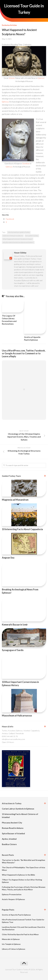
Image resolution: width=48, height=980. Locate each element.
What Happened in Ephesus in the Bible (18, 875)
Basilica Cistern (9, 844)
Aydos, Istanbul (9, 839)
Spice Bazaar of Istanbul (13, 833)
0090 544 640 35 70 (10, 736)
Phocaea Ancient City (12, 823)
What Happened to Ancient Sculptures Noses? (18, 239)
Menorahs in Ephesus (11, 939)
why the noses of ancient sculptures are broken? (18, 242)
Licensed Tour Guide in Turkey (24, 9)
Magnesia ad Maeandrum (15, 500)
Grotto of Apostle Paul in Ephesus (16, 915)
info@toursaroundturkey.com (13, 739)
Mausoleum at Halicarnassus (17, 716)
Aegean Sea (8, 558)
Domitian (26, 164)
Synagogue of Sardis (13, 650)
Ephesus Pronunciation (12, 894)
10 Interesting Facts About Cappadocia (22, 529)
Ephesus (41, 78)
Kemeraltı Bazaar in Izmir (15, 625)
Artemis (12, 78)
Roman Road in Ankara (13, 828)
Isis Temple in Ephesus (11, 944)
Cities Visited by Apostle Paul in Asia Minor (20, 934)
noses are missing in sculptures (13, 236)
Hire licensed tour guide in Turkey (19, 232)
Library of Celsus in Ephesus (14, 949)
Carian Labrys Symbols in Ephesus (18, 809)
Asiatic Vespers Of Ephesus (13, 899)
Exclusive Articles (9, 25)
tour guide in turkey (32, 236)
